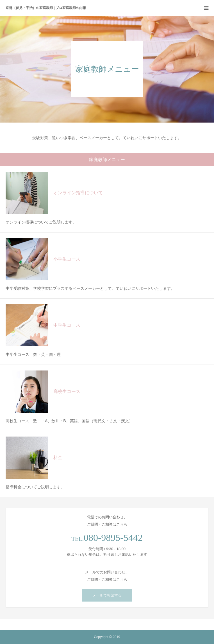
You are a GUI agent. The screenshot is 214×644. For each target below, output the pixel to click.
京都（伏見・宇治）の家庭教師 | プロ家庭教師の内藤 (46, 8)
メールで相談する (107, 595)
